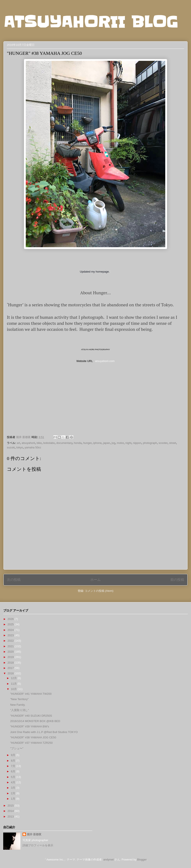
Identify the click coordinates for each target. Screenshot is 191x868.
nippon (137, 443)
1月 (14, 799)
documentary (64, 443)
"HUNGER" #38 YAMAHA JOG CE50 (33, 737)
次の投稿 (14, 580)
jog (113, 443)
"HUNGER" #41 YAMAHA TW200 (31, 694)
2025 (11, 624)
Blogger (142, 860)
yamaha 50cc (33, 447)
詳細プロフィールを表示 (38, 845)
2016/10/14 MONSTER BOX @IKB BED (35, 721)
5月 (14, 777)
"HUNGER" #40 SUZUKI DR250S (31, 716)
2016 (11, 673)
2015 (11, 806)
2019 (11, 657)
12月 (14, 678)
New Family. (18, 705)
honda (78, 443)
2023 (11, 635)
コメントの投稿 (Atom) (99, 591)
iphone (97, 443)
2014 (11, 811)
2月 (14, 793)
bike (39, 443)
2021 (11, 646)
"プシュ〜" (17, 748)
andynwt (108, 860)
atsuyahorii (28, 443)
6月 (14, 771)
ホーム (95, 580)
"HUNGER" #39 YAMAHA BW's (30, 726)
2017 (11, 668)
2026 (11, 619)
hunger (87, 443)
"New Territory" (19, 699)
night (128, 443)
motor (120, 443)
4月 (14, 782)
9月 (14, 755)
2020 (11, 652)
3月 (14, 788)
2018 (11, 663)
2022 (11, 641)
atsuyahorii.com (105, 361)
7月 (14, 766)
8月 (14, 761)
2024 (11, 630)
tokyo (20, 447)
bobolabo (49, 443)
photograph (150, 443)
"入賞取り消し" (19, 710)
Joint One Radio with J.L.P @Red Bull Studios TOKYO (44, 732)
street (173, 443)
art (18, 443)
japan (107, 443)
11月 (14, 684)
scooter (163, 443)
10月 (14, 689)
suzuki (11, 447)
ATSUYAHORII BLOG (91, 22)
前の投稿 (177, 580)
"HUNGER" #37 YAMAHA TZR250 (31, 743)
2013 (11, 817)
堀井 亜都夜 (34, 834)
